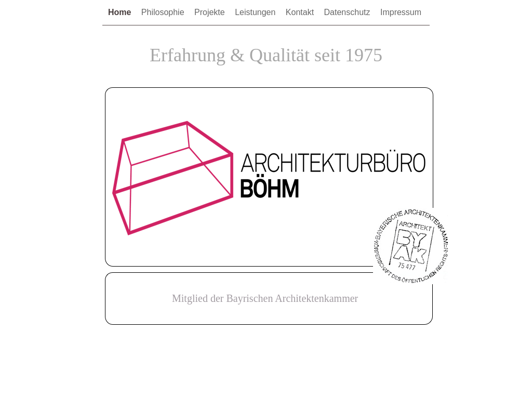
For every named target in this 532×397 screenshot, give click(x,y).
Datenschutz (348, 12)
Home (121, 12)
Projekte (211, 12)
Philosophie (164, 12)
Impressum (401, 12)
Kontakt (301, 12)
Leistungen (256, 12)
